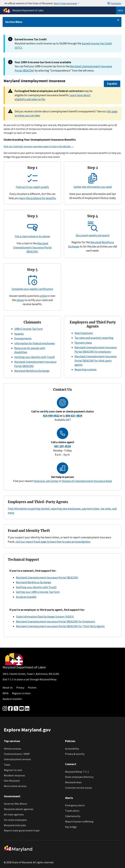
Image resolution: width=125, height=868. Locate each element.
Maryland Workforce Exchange (32, 371)
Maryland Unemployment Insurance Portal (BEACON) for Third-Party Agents (60, 626)
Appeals (19, 334)
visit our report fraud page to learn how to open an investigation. (53, 542)
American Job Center (46, 481)
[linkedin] (27, 709)
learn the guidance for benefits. (38, 198)
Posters (32, 688)
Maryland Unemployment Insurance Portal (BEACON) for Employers (56, 622)
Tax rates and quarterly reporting (94, 338)
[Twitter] (16, 709)
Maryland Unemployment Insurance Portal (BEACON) (32, 248)
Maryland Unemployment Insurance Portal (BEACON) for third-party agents (96, 361)
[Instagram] (5, 709)
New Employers (84, 333)
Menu (120, 10)
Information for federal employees (35, 343)
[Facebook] (10, 709)
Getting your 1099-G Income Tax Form (38, 592)
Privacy (20, 688)
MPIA (6, 693)
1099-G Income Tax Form (28, 329)
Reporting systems (86, 369)
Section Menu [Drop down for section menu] (14, 22)
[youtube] (21, 709)
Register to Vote (21, 693)
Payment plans (83, 343)
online (43, 296)
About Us (8, 688)
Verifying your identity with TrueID (35, 357)
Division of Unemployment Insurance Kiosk (87, 481)
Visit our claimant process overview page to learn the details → (39, 146)
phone (20, 300)
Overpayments (23, 338)
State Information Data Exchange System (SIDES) (45, 617)
